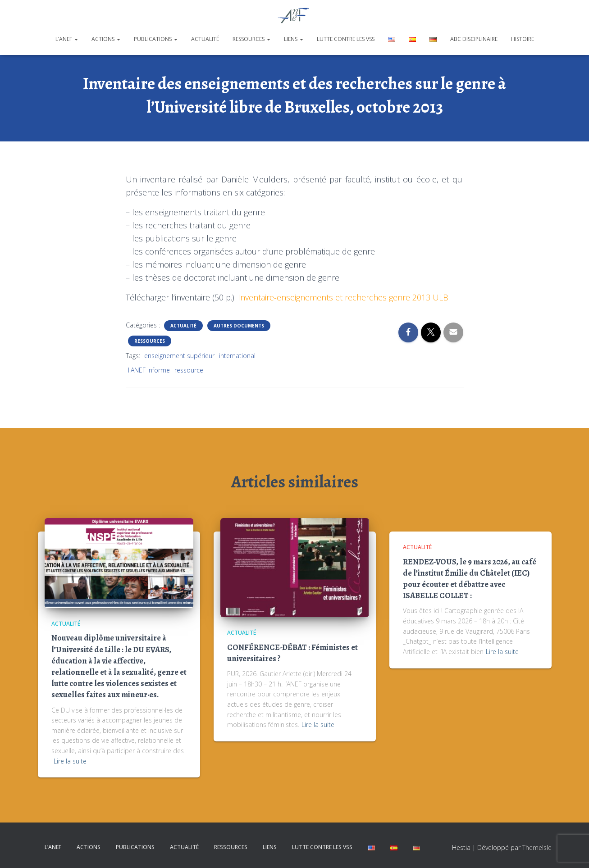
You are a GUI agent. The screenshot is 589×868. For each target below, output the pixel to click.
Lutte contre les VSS (346, 39)
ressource (189, 370)
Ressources (251, 39)
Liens (294, 39)
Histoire (523, 39)
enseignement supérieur (179, 356)
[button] (76, 39)
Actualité (205, 39)
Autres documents (239, 326)
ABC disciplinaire (474, 39)
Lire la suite (70, 761)
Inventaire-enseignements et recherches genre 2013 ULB (343, 297)
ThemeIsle (537, 848)
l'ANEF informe (149, 370)
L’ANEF (67, 39)
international (237, 356)
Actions (106, 39)
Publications (156, 39)
